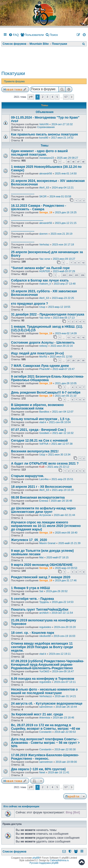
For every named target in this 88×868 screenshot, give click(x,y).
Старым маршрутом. (28, 476)
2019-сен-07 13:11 (65, 682)
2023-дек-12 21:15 (66, 223)
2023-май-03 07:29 (64, 271)
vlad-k (43, 422)
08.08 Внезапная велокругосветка (38, 498)
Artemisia (45, 718)
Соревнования (46, 127)
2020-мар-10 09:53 (66, 568)
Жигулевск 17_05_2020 (29, 540)
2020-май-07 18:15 (57, 557)
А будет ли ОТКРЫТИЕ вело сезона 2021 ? (45, 464)
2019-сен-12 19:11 (60, 654)
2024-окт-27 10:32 (62, 124)
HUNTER (45, 271)
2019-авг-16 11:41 (59, 772)
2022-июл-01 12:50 (61, 357)
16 (83, 337)
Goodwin (44, 433)
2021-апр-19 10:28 (63, 490)
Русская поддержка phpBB (44, 863)
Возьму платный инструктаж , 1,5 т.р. (41, 419)
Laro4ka (44, 479)
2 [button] (42, 97)
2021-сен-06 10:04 (60, 422)
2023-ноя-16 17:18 (63, 244)
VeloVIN (44, 124)
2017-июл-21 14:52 (62, 138)
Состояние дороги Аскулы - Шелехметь (43, 343)
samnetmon (46, 707)
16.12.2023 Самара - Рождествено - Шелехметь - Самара (39, 207)
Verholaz (44, 244)
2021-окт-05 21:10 (66, 396)
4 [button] (52, 97)
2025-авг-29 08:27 (67, 158)
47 (78, 162)
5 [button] (57, 97)
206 (82, 275)
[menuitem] (14, 35)
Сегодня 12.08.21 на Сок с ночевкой (39, 441)
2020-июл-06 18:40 (66, 533)
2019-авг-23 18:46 (63, 718)
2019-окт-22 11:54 (62, 613)
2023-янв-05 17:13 (64, 318)
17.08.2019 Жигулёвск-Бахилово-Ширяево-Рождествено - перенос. (45, 757)
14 (73, 337)
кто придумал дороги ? (30, 304)
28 (73, 360)
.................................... (27, 220)
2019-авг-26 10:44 (66, 707)
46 (73, 162)
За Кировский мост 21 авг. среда (37, 714)
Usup (42, 307)
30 (83, 360)
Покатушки (13, 73)
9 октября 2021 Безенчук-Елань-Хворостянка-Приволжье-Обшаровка (48, 378)
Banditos (44, 412)
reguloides (45, 627)
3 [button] (47, 97)
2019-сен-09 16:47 (63, 671)
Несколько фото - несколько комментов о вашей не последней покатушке (44, 691)
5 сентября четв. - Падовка (33, 599)
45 (68, 162)
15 (78, 337)
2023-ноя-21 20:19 (62, 234)
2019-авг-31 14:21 (65, 696)
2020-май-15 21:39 (69, 543)
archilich (44, 613)
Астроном (45, 515)
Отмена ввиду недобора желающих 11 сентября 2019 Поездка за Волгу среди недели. (42, 647)
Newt (42, 772)
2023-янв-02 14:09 (66, 333)
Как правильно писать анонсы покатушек (44, 134)
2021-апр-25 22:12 (58, 467)
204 (70, 275)
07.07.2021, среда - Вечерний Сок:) (38, 430)
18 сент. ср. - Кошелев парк (33, 633)
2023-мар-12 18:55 (59, 307)
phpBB (36, 858)
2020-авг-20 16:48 (62, 501)
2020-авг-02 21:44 (64, 515)
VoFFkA (44, 444)
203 (64, 275)
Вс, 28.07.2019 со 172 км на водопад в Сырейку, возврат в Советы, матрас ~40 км (46, 727)
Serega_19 (46, 212)
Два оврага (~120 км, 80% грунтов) (38, 769)
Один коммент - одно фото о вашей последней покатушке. (39, 153)
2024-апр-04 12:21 (63, 188)
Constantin (45, 732)
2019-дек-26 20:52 (57, 591)
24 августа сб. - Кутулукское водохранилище (47, 704)
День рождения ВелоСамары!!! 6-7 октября (46, 393)
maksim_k (45, 284)
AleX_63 (44, 188)
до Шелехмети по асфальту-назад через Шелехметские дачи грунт (43, 510)
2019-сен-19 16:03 (64, 636)
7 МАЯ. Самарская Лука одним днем (40, 366)
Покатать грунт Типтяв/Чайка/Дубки (40, 610)
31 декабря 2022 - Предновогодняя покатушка (48, 314)
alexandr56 (46, 173)
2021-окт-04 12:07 (63, 412)
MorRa (43, 357)
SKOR (43, 196)
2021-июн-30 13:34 (59, 455)
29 (78, 360)
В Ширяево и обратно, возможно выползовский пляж (37, 407)
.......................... (23, 193)
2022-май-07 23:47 (63, 369)
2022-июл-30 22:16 (62, 346)
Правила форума (14, 81)
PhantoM (44, 369)
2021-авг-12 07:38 (62, 444)
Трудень (44, 602)
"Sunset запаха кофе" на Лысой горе (40, 268)
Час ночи (45, 259)
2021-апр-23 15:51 (62, 479)
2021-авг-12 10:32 (63, 433)
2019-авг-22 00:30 (65, 749)
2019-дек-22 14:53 (63, 602)
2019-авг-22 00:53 (65, 732)
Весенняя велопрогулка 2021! (35, 451)
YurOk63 (44, 671)
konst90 (44, 138)
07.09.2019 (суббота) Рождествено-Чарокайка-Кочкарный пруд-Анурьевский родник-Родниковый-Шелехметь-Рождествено (48, 665)
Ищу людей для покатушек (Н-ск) (37, 353)
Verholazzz (46, 696)
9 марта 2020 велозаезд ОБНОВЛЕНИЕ (42, 565)
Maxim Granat (47, 543)
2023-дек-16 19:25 (66, 212)
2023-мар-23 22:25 (63, 298)
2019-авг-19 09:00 (66, 762)
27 (68, 360)
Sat (41, 591)
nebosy (43, 346)
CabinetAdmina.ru (59, 860)
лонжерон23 (47, 158)
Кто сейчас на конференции (21, 806)
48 (83, 162)
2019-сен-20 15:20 (65, 627)
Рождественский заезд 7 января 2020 (41, 577)
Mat (41, 557)
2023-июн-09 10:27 (64, 259)
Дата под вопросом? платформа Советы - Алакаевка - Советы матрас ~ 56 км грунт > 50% (45, 743)
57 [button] (66, 97)
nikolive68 (45, 636)
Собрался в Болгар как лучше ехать (40, 280)
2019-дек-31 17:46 (66, 580)
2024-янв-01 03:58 (60, 196)
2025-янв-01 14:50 (66, 173)
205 (76, 275)
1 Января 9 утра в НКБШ (31, 588)
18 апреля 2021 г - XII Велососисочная (41, 487)
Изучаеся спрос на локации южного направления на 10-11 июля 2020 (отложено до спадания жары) (46, 526)
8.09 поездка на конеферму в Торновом (43, 679)
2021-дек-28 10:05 (66, 383)
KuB (42, 467)
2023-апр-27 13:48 (65, 284)
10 (83, 263)
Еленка (44, 501)
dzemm (43, 234)
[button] (31, 97)
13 (68, 337)
